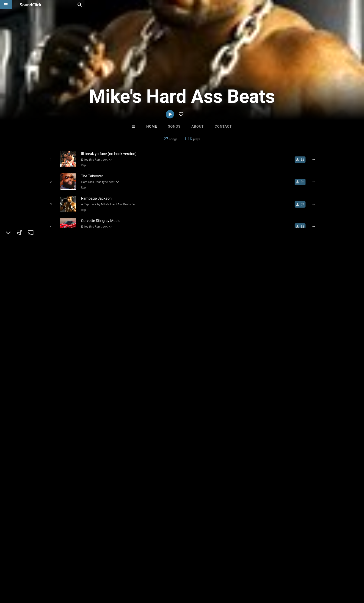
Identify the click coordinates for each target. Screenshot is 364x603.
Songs (174, 126)
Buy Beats (167, 499)
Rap (82, 165)
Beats (55, 311)
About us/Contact (49, 575)
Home (152, 126)
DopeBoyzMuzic (125, 474)
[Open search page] (359, 5)
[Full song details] (315, 159)
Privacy (119, 575)
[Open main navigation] (6, 5)
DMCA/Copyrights (94, 575)
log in (278, 314)
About (197, 126)
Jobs (71, 575)
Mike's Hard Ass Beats (66, 295)
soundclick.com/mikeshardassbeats (79, 322)
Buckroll (163, 474)
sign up (261, 314)
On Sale (196, 499)
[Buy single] (302, 159)
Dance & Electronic (78, 311)
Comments (254, 295)
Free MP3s (138, 499)
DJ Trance (240, 474)
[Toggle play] (50, 159)
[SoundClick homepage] (31, 5)
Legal (133, 575)
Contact (223, 126)
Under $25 (226, 499)
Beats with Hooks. (201, 474)
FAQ (27, 575)
